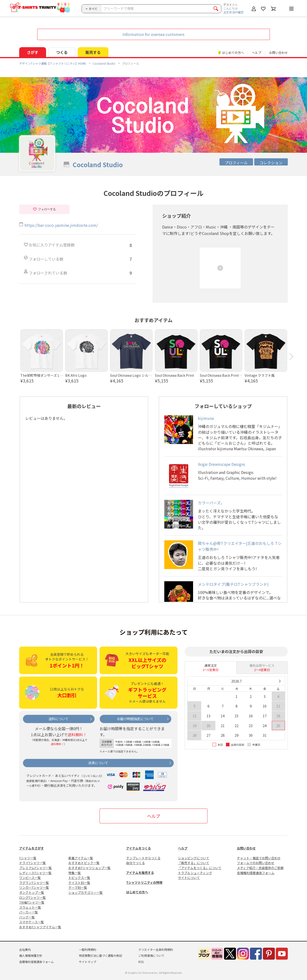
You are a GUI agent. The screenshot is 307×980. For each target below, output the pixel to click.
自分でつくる (136, 863)
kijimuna (206, 418)
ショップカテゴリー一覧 (86, 892)
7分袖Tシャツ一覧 (32, 902)
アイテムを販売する (140, 873)
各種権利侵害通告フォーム (256, 873)
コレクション (271, 163)
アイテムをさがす (32, 848)
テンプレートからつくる (143, 858)
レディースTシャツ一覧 (35, 873)
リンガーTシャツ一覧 (34, 887)
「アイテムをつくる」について (200, 868)
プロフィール (236, 163)
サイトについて (189, 878)
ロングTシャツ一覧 (32, 897)
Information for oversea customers (153, 34)
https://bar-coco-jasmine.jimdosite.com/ (61, 225)
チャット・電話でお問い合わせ (259, 858)
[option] (42, 356)
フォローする (44, 209)
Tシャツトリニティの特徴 (144, 882)
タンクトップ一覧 (32, 892)
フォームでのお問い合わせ (256, 863)
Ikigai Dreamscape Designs (221, 464)
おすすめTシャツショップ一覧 (89, 868)
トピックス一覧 (79, 878)
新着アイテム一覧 (81, 858)
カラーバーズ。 (211, 503)
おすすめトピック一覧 (84, 863)
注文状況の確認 (233, 12)
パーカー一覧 (29, 912)
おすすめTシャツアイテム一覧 (40, 927)
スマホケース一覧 (32, 922)
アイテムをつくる (139, 848)
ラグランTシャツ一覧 (34, 883)
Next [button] (291, 356)
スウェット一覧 (30, 907)
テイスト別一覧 (79, 883)
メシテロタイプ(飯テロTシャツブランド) (233, 584)
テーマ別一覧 (78, 887)
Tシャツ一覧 (28, 858)
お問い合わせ (278, 53)
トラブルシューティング (195, 873)
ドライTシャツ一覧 (32, 863)
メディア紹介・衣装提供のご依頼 (260, 868)
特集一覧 (75, 873)
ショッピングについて (194, 858)
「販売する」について (194, 863)
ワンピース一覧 (30, 878)
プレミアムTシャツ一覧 (35, 868)
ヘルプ (257, 53)
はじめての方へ (137, 892)
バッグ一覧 (27, 917)
